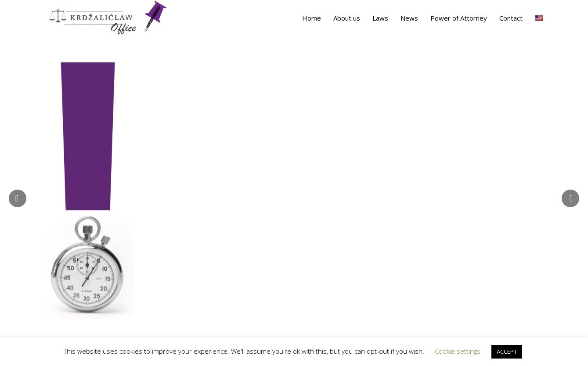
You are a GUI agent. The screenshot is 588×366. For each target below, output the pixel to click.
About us (347, 18)
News (409, 18)
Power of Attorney (459, 18)
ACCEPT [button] (507, 352)
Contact (511, 18)
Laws (380, 18)
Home (312, 18)
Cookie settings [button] (458, 351)
